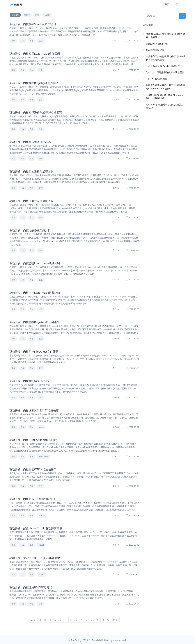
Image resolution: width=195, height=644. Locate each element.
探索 (32, 574)
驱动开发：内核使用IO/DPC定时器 (31, 587)
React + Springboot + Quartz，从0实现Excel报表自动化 (165, 96)
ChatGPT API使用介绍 (157, 44)
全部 (176, 4)
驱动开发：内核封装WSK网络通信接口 (33, 469)
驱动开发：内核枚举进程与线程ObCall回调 (36, 112)
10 (97, 620)
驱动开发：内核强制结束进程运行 (30, 381)
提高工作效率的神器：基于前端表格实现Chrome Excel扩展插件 (165, 87)
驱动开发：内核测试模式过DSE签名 (31, 142)
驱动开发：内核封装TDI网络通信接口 (32, 499)
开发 (22, 41)
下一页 (106, 620)
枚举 (41, 41)
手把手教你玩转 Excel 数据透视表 (163, 66)
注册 (41, 217)
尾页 (115, 620)
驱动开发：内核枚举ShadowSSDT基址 (33, 24)
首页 (167, 4)
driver (41, 574)
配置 (32, 545)
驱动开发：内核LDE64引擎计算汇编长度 (34, 410)
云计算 (47, 15)
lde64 (41, 427)
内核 (32, 41)
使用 (41, 604)
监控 (41, 188)
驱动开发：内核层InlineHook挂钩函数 (33, 440)
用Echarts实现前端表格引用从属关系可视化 (165, 106)
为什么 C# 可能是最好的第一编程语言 (165, 72)
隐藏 (41, 250)
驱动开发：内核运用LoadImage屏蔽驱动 (35, 293)
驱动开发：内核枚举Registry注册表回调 (34, 83)
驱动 (13, 41)
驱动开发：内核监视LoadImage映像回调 (35, 263)
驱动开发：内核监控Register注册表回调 (34, 322)
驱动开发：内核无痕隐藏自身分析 (30, 230)
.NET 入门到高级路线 (157, 79)
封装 (41, 486)
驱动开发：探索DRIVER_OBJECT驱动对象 (35, 558)
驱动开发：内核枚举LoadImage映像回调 (35, 54)
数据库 (27, 15)
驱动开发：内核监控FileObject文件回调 (34, 352)
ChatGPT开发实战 (155, 50)
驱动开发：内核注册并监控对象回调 (31, 201)
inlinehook (43, 457)
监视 (41, 280)
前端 (37, 15)
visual (41, 545)
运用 (41, 309)
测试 (41, 158)
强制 (41, 398)
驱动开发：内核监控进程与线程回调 (31, 171)
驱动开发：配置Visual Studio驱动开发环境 (36, 528)
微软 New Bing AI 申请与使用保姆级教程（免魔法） (165, 36)
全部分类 (15, 15)
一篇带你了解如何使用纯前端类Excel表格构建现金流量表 (166, 58)
